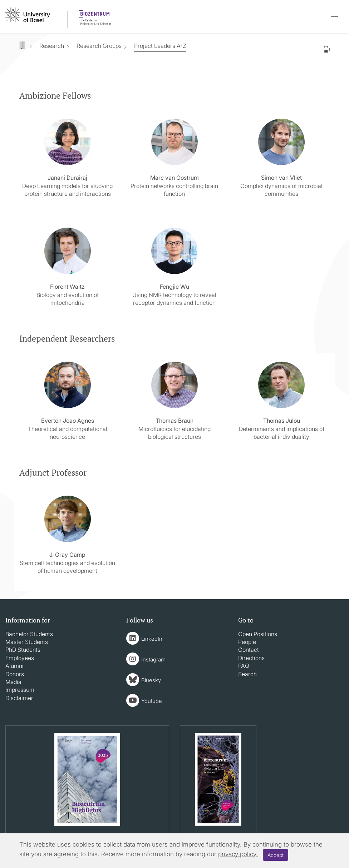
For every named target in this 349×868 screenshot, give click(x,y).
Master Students (27, 642)
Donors (15, 674)
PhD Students (23, 650)
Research (52, 46)
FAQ (244, 666)
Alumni (14, 666)
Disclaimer (19, 698)
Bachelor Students (29, 634)
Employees (20, 658)
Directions (251, 658)
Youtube (152, 701)
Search (247, 674)
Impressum (20, 690)
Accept (276, 855)
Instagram (153, 659)
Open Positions (258, 634)
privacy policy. (238, 854)
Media (13, 682)
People (247, 642)
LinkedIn (152, 639)
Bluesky (151, 680)
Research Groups (99, 46)
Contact (249, 650)
